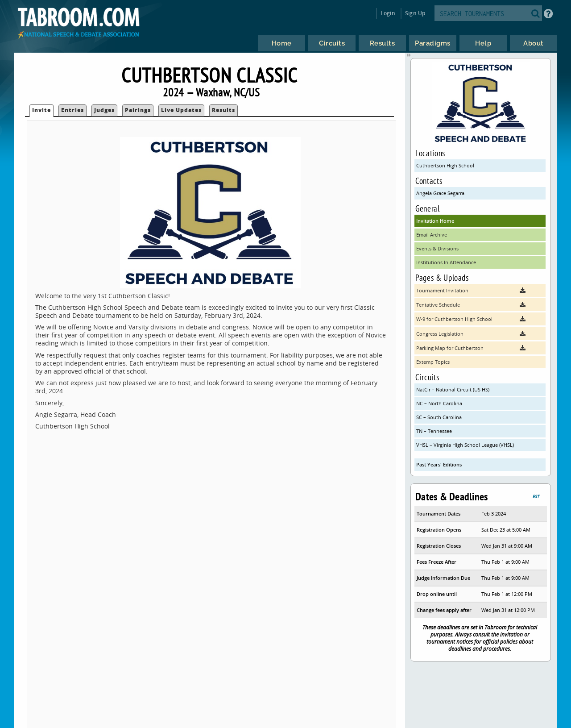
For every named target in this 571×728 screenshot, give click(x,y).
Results (223, 110)
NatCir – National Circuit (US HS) (453, 389)
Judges (104, 110)
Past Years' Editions (439, 464)
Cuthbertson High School (445, 165)
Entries (72, 110)
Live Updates (181, 110)
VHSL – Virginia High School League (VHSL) (465, 445)
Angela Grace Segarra (440, 193)
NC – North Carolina (439, 403)
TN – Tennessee (434, 431)
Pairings (138, 110)
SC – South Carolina (439, 417)
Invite (41, 110)
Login (388, 13)
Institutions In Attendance (446, 262)
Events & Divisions (437, 248)
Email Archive (432, 235)
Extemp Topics (433, 362)
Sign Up (415, 13)
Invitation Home (435, 221)
